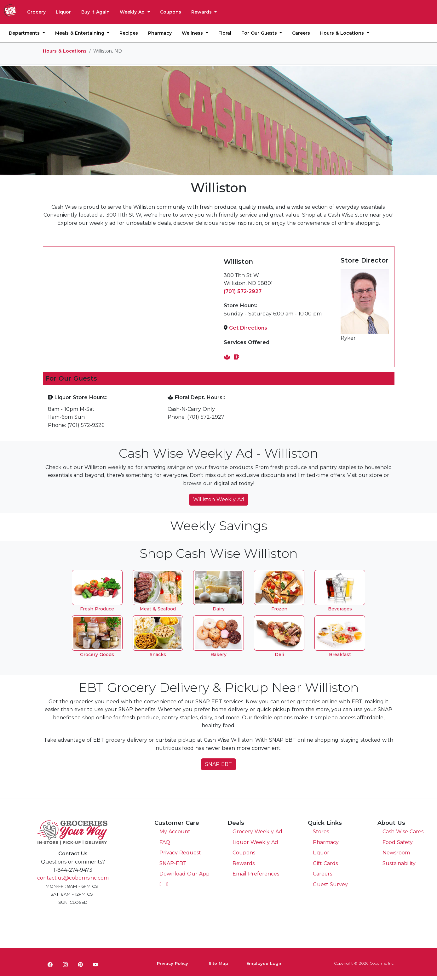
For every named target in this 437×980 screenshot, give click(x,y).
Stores (321, 832)
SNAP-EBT (173, 863)
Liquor (63, 12)
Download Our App (184, 874)
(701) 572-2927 (243, 291)
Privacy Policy (172, 963)
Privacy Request (180, 853)
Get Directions (248, 328)
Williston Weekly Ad (219, 499)
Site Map (218, 963)
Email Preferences (256, 874)
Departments (25, 33)
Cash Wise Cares (403, 832)
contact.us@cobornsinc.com (73, 878)
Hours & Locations (343, 33)
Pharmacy (160, 33)
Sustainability (399, 863)
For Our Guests (260, 33)
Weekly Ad (133, 12)
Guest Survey (330, 884)
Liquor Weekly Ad (255, 842)
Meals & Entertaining (80, 33)
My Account (175, 832)
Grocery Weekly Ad (257, 832)
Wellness (193, 33)
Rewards (202, 12)
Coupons (171, 12)
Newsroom (396, 853)
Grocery (36, 12)
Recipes (129, 33)
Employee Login (264, 963)
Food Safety (398, 842)
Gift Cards (325, 863)
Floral (225, 33)
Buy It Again (95, 12)
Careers (301, 33)
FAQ (165, 842)
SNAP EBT (218, 764)
